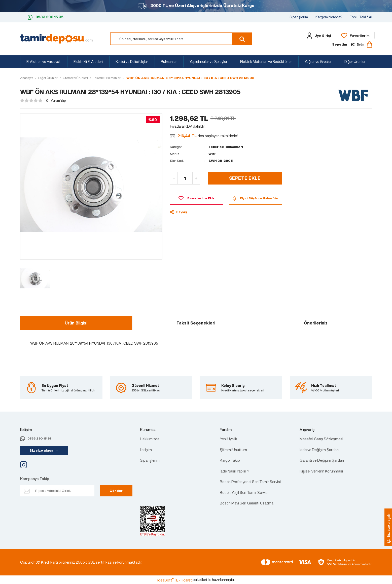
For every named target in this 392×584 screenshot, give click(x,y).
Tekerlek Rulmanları (226, 147)
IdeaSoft (166, 580)
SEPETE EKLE (245, 178)
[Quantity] (185, 178)
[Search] (181, 39)
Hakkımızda (150, 439)
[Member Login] (318, 36)
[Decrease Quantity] (174, 178)
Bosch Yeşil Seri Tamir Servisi (244, 492)
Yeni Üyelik (228, 439)
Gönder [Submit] (116, 491)
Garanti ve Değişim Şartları (322, 460)
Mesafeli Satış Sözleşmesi (321, 439)
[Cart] (352, 45)
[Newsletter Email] (57, 491)
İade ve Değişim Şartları (319, 450)
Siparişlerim (299, 17)
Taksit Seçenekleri (196, 323)
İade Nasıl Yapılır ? (235, 471)
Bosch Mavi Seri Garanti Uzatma (247, 503)
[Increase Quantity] (196, 178)
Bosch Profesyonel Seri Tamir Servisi (250, 482)
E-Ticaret (184, 580)
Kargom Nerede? (329, 17)
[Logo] (57, 38)
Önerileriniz (316, 323)
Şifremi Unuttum (233, 450)
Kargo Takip (230, 460)
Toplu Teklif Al (361, 17)
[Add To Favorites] (197, 198)
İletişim (146, 450)
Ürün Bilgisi (76, 323)
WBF (212, 154)
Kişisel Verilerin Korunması (321, 471)
